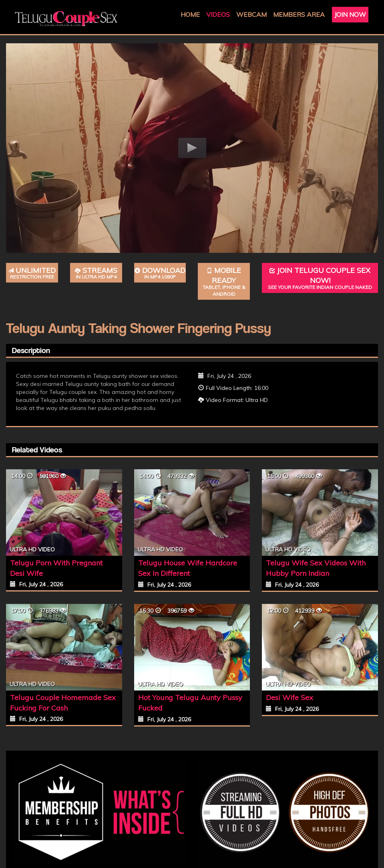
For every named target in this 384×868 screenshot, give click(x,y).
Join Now (350, 14)
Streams (96, 273)
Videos (218, 14)
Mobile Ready (224, 282)
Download (160, 273)
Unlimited (32, 273)
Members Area (299, 14)
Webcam (251, 14)
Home (190, 14)
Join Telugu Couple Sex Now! (320, 278)
